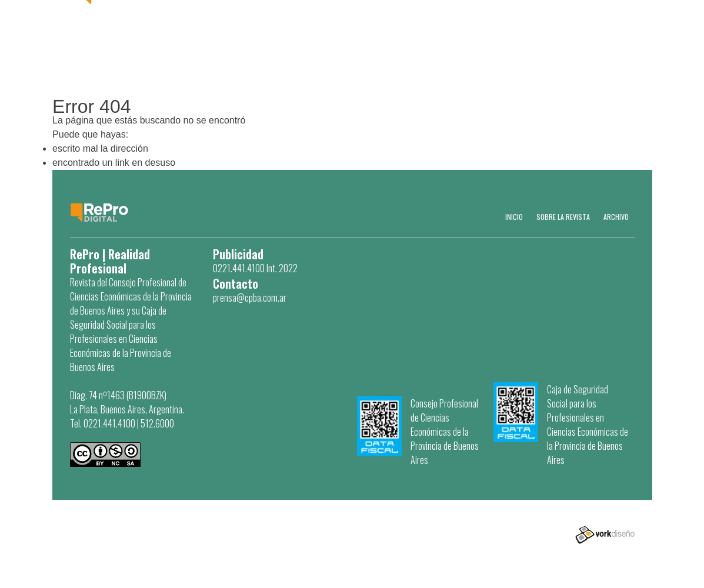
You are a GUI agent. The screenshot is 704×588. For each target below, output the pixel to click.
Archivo (616, 217)
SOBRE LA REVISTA (563, 217)
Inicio (514, 217)
